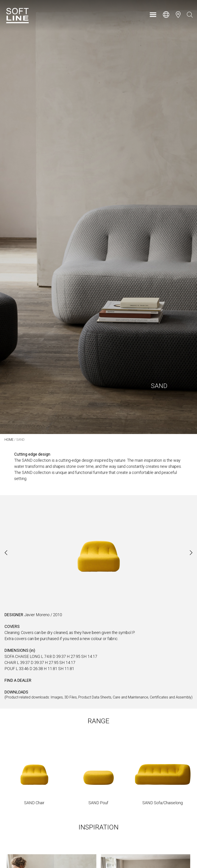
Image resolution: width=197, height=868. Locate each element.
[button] (153, 15)
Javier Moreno (37, 615)
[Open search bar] (190, 15)
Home (9, 440)
